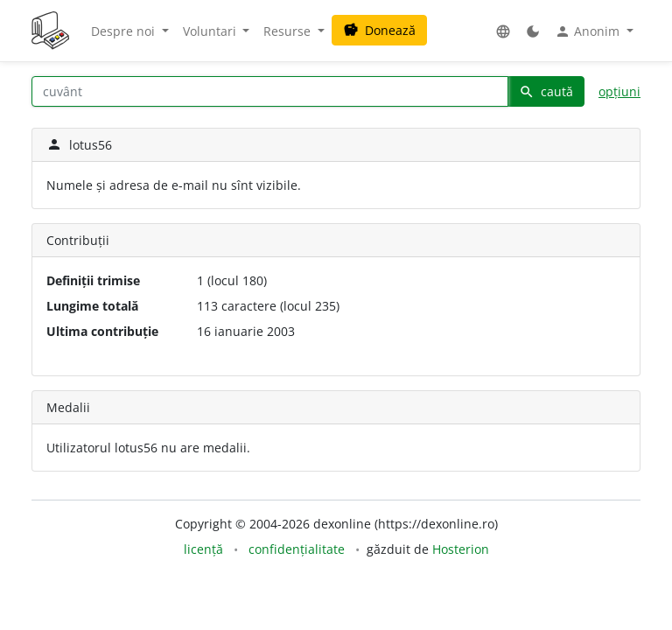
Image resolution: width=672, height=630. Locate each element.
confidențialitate (297, 549)
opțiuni (619, 91)
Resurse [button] (289, 31)
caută (546, 91)
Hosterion (461, 549)
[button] (503, 31)
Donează (379, 30)
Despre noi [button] (125, 31)
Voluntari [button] (211, 31)
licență (203, 549)
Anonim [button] (589, 31)
